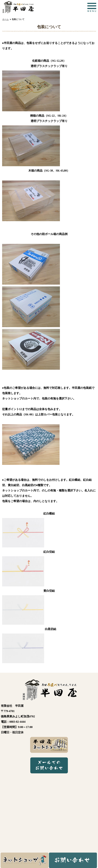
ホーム (5, 19)
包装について (18, 19)
